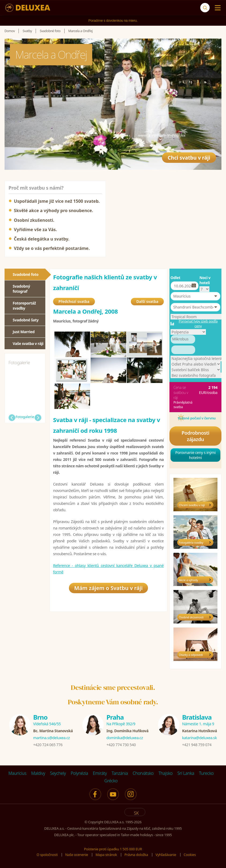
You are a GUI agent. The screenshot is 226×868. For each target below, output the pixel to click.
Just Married (24, 332)
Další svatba (147, 302)
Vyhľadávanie (166, 855)
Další (38, 418)
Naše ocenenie (77, 855)
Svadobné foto (25, 274)
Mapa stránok (106, 855)
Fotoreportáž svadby (24, 306)
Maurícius (17, 773)
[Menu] (216, 8)
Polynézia (79, 773)
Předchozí (12, 418)
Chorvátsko (143, 773)
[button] (195, 296)
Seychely (58, 773)
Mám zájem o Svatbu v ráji (108, 589)
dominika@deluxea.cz (125, 738)
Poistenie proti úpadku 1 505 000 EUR (113, 849)
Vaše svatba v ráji (28, 343)
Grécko (111, 781)
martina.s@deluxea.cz (52, 738)
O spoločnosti (47, 855)
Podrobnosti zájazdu (195, 436)
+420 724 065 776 (48, 745)
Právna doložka (136, 855)
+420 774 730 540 (121, 745)
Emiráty (100, 773)
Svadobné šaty (26, 320)
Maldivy (38, 773)
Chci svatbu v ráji (187, 156)
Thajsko (166, 773)
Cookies (190, 855)
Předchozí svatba (74, 302)
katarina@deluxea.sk (199, 738)
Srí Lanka (186, 773)
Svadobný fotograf (21, 289)
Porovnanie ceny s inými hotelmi (196, 455)
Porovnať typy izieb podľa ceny (198, 324)
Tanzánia (120, 773)
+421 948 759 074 (197, 745)
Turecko (206, 773)
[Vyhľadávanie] (205, 8)
